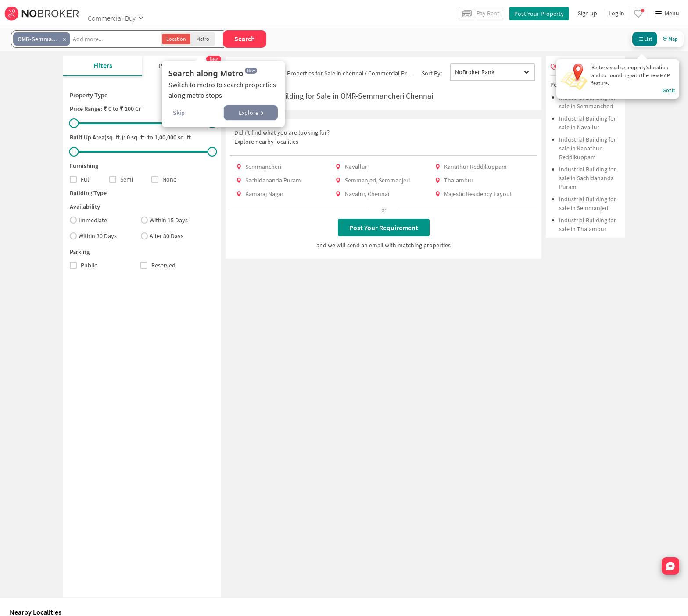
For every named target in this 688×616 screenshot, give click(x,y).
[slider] (74, 123)
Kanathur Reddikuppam (475, 167)
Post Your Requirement (384, 228)
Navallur (356, 167)
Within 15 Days (164, 220)
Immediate (88, 220)
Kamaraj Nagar (264, 194)
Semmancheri (263, 167)
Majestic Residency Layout (478, 194)
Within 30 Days (93, 236)
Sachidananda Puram (273, 180)
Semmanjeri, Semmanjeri (377, 180)
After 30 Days (162, 236)
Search (245, 39)
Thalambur (459, 180)
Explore (251, 113)
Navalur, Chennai (367, 194)
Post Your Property (539, 14)
